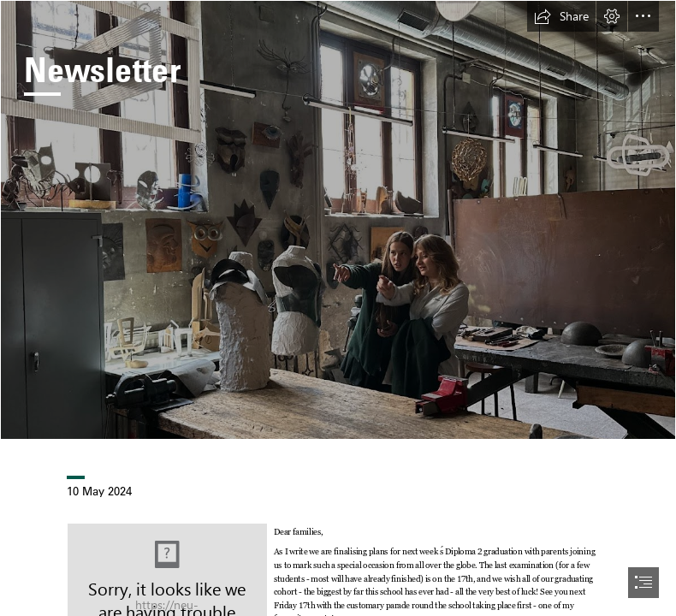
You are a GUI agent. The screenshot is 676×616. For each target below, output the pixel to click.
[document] (338, 308)
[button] (561, 16)
